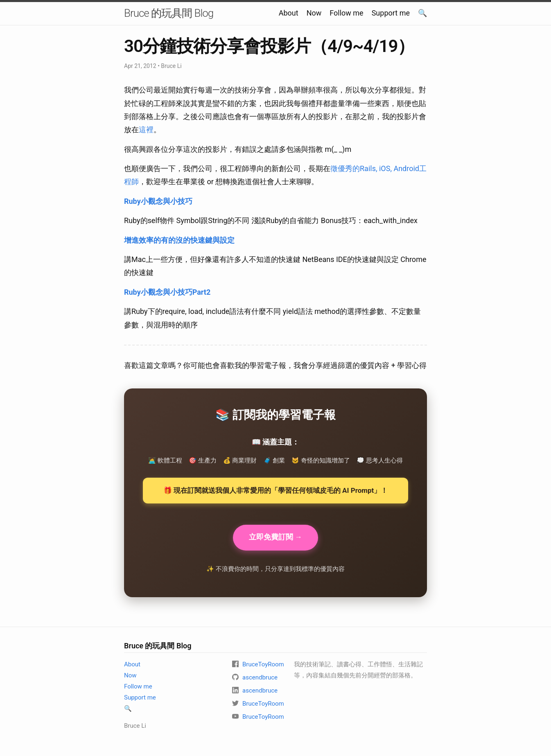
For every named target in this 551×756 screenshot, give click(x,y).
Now (314, 13)
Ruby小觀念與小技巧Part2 (167, 292)
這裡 (146, 130)
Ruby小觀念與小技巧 (158, 201)
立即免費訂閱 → (275, 538)
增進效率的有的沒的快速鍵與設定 (179, 240)
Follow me (346, 13)
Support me (391, 13)
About (289, 13)
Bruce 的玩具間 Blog (169, 13)
